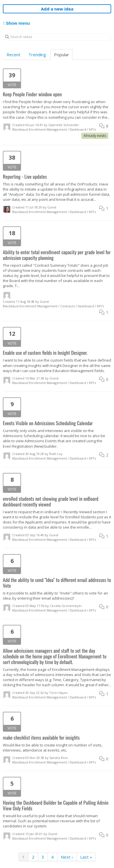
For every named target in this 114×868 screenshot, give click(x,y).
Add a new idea (57, 9)
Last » (86, 857)
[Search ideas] (57, 37)
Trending (37, 55)
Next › (67, 857)
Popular (62, 55)
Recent (14, 55)
